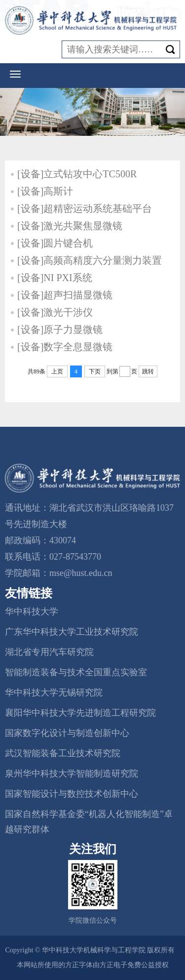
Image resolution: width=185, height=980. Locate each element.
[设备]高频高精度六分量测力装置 (90, 260)
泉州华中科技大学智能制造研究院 (72, 774)
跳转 (148, 371)
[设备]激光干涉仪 (55, 312)
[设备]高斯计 (45, 191)
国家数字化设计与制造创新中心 (67, 733)
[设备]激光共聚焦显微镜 (70, 226)
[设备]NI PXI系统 (55, 278)
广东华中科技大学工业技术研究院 (72, 632)
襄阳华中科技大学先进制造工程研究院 (80, 713)
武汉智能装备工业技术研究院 (63, 753)
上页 (57, 371)
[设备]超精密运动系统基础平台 (85, 208)
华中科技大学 (32, 612)
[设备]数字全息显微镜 (65, 347)
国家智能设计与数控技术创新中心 (72, 794)
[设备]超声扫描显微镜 (65, 295)
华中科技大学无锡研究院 (54, 693)
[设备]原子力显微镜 (60, 329)
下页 (95, 371)
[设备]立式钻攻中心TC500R (77, 174)
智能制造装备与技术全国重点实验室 (76, 672)
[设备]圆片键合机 (55, 243)
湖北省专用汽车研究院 (49, 652)
